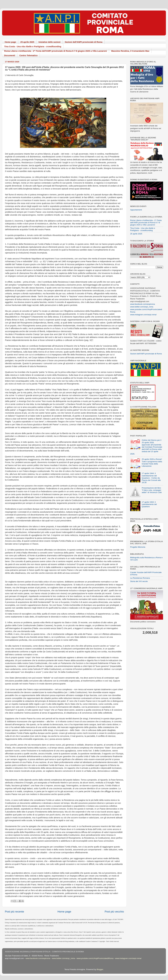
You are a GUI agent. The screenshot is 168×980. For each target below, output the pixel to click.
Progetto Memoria (138, 547)
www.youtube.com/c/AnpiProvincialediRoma (95, 958)
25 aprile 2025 (27, 42)
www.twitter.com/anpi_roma (142, 307)
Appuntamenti (136, 210)
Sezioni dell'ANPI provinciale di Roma (84, 42)
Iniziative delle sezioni (49, 42)
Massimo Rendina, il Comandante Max (130, 51)
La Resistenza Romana (140, 578)
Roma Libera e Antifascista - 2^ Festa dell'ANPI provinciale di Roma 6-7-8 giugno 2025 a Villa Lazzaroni (56, 51)
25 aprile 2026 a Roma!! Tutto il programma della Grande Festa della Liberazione (152, 463)
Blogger (100, 969)
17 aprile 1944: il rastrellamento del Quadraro (149, 504)
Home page (10, 42)
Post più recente (14, 912)
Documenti (10, 55)
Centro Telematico (29, 55)
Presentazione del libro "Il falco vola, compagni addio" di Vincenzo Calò (152, 490)
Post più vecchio (114, 912)
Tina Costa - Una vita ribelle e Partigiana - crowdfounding (33, 46)
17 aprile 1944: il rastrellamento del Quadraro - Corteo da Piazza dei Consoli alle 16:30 (151, 478)
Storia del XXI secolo (139, 581)
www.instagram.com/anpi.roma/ (143, 315)
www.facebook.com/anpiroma (143, 304)
